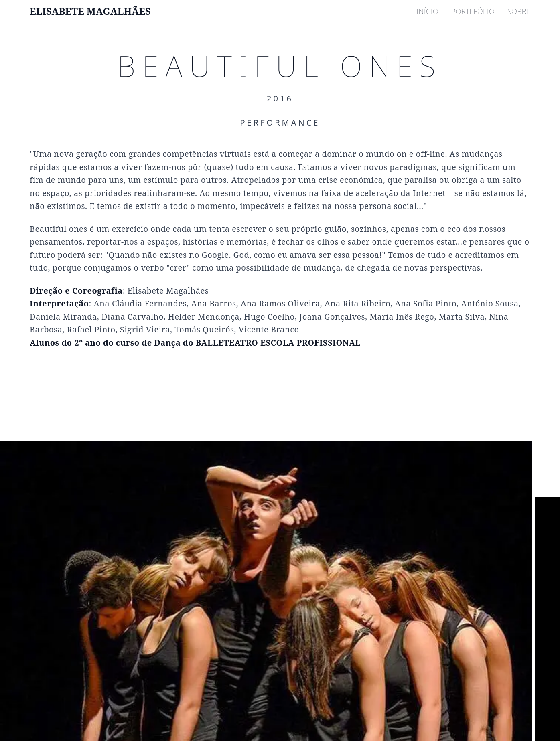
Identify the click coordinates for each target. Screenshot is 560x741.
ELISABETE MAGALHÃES (90, 11)
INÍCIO (427, 11)
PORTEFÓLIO (473, 11)
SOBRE (519, 11)
